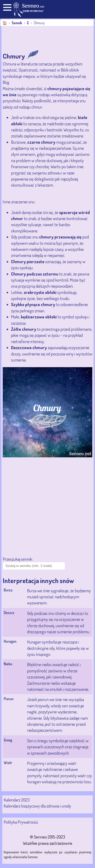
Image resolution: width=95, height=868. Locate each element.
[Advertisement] (35, 38)
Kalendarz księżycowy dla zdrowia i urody (37, 806)
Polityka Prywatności (21, 822)
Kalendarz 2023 (17, 800)
